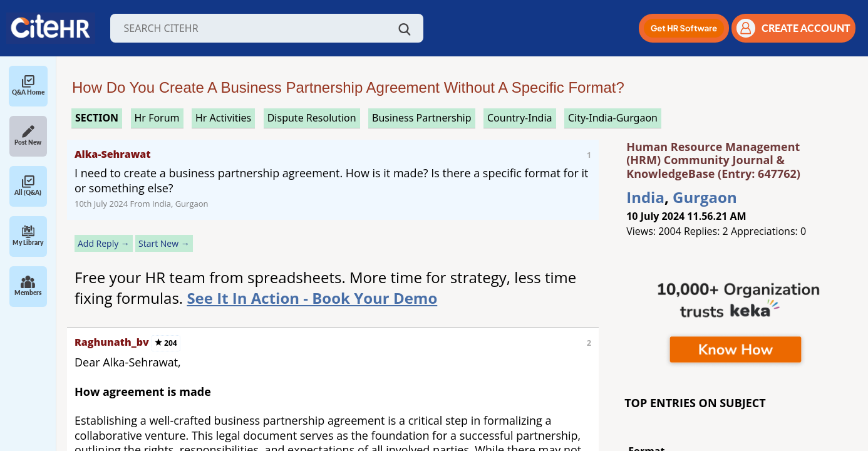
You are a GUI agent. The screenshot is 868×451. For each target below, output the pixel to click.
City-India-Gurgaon (613, 118)
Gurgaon (705, 197)
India (645, 197)
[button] (684, 28)
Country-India (520, 118)
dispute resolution (312, 118)
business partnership (422, 118)
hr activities (223, 118)
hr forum (157, 118)
